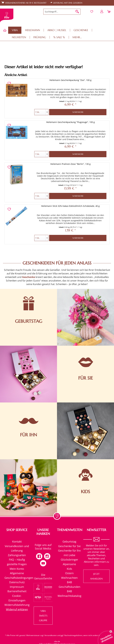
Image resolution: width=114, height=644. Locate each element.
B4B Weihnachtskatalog (69, 593)
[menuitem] (62, 12)
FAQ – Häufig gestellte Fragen (17, 562)
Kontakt (17, 541)
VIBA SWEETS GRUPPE (43, 616)
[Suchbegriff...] (62, 12)
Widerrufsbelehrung (17, 605)
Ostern (69, 573)
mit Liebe (69, 555)
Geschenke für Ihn (69, 551)
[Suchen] (77, 12)
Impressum (17, 587)
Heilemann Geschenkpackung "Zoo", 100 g (70, 80)
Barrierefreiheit (17, 591)
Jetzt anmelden (96, 576)
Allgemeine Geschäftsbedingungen (17, 575)
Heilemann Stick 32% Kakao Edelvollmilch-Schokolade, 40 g (70, 206)
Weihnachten (69, 578)
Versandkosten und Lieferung (17, 548)
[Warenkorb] (109, 12)
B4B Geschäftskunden (69, 584)
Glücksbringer (69, 560)
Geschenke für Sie (69, 546)
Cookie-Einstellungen (17, 598)
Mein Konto (17, 569)
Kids (69, 569)
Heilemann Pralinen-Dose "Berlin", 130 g (70, 164)
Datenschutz (17, 582)
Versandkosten (51, 635)
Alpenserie (69, 564)
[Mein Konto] (102, 12)
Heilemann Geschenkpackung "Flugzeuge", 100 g (70, 122)
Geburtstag (69, 541)
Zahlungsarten (17, 555)
